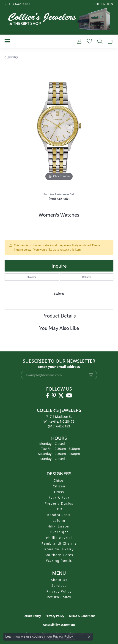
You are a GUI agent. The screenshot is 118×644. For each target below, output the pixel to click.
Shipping (32, 277)
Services (59, 586)
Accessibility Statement (59, 625)
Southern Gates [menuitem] (59, 555)
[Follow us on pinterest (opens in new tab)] (54, 396)
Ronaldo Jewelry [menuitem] (59, 549)
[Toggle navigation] (7, 41)
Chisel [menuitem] (59, 480)
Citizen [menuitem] (59, 486)
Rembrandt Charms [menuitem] (59, 543)
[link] (18, 4)
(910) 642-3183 (59, 199)
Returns (87, 277)
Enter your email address (59, 367)
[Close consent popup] (89, 637)
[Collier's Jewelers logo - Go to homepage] (59, 20)
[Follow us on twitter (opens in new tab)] (61, 396)
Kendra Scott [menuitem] (59, 515)
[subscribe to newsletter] (91, 375)
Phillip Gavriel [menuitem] (59, 538)
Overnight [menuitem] (59, 532)
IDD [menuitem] (59, 509)
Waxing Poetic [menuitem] (59, 561)
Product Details (59, 316)
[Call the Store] (59, 426)
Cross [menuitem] (59, 492)
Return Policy (59, 597)
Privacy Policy (59, 591)
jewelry (13, 57)
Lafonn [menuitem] (59, 520)
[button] (103, 4)
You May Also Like (59, 328)
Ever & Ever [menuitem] (59, 498)
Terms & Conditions (82, 616)
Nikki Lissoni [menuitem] (59, 526)
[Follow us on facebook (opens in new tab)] (48, 396)
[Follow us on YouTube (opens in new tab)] (69, 396)
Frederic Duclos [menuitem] (59, 503)
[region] (59, 127)
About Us (59, 580)
